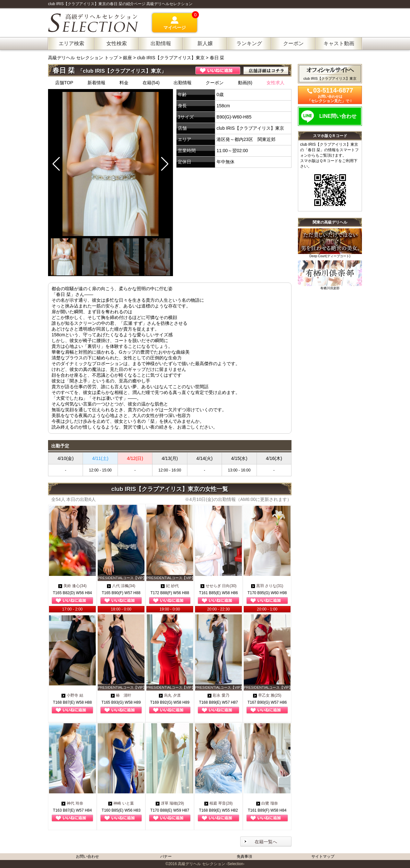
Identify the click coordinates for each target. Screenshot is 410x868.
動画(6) (245, 83)
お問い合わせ (87, 856)
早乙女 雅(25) (267, 695)
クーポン (215, 83)
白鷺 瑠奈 (267, 803)
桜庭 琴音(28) (219, 803)
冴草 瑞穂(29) (170, 803)
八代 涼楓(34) (121, 586)
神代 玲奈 (72, 803)
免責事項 (244, 856)
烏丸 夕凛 (170, 695)
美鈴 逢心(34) (73, 586)
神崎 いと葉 (121, 803)
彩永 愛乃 (218, 695)
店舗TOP (64, 83)
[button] (165, 164)
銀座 (127, 58)
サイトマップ (323, 856)
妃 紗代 (170, 586)
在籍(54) (151, 83)
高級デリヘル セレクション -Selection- (211, 864)
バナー (166, 856)
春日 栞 (217, 58)
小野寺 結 (72, 695)
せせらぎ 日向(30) (219, 586)
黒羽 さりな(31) (267, 586)
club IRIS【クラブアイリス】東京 (171, 58)
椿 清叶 (121, 695)
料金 (124, 83)
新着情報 (96, 83)
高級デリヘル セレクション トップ (84, 58)
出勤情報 (183, 83)
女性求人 (275, 83)
